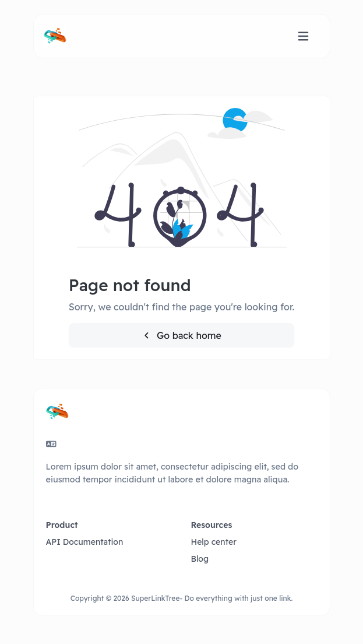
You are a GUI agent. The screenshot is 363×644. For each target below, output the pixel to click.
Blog (200, 559)
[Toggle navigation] (303, 36)
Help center (214, 542)
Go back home (181, 335)
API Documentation (85, 542)
